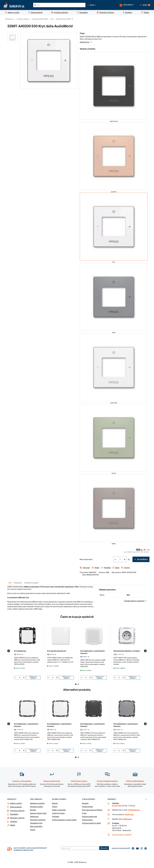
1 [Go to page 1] (76, 684)
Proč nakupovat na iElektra (92, 810)
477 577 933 (117, 806)
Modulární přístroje (17, 818)
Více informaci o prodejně (122, 835)
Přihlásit (104, 848)
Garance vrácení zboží (38, 813)
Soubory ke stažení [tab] (31, 583)
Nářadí (13, 825)
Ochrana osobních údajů (91, 823)
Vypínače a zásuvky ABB (40, 19)
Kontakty (85, 803)
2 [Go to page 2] (78, 684)
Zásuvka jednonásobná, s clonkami (127, 651)
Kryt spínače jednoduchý (57, 651)
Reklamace (34, 816)
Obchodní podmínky (38, 820)
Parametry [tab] (18, 583)
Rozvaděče (14, 814)
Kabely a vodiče (16, 803)
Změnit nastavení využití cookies (64, 820)
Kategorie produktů (37, 803)
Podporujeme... (88, 820)
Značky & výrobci (58, 813)
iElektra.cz (10, 19)
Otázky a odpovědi (59, 810)
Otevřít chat (129, 814)
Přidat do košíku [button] (33, 678)
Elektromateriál (16, 807)
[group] (27, 651)
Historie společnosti (89, 816)
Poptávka (56, 816)
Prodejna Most (87, 807)
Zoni (52, 19)
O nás (84, 813)
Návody (55, 803)
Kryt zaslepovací (20, 651)
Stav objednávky (36, 826)
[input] (20, 677)
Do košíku (141, 559)
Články (33, 830)
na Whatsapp (127, 819)
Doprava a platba (36, 807)
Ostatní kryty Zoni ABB (63, 19)
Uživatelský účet (36, 823)
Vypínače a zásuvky (23, 19)
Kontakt (33, 810)
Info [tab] (10, 583)
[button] (92, 5)
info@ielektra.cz (134, 810)
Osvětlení (14, 821)
